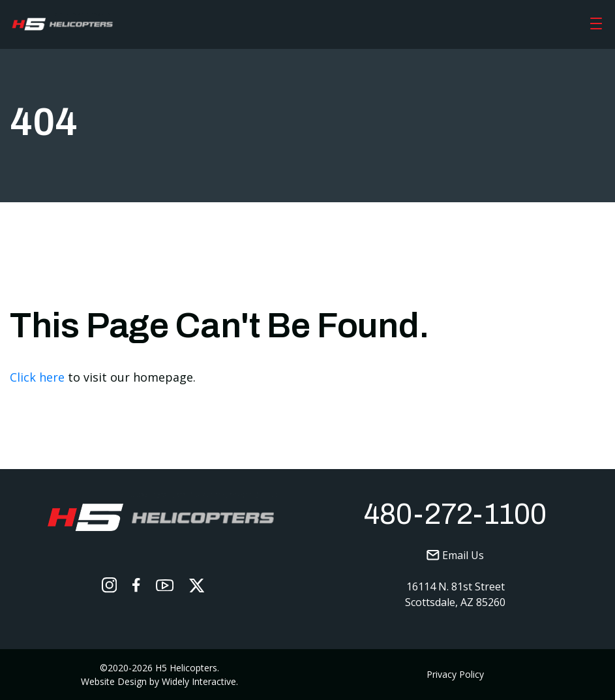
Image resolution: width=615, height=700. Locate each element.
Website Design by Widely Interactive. (159, 681)
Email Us (455, 555)
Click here (37, 377)
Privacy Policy (455, 674)
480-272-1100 (455, 514)
